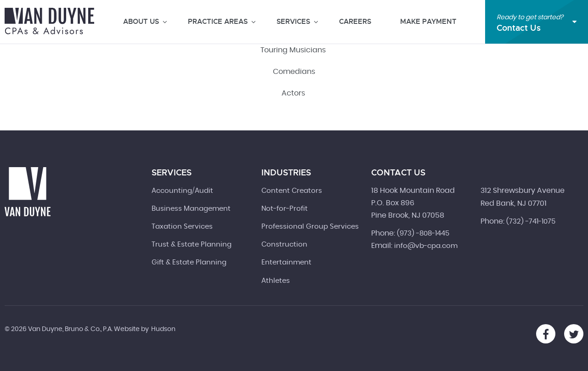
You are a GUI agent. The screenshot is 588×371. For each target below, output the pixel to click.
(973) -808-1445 (423, 233)
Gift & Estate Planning (189, 262)
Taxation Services (182, 227)
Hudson (163, 329)
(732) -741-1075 (531, 222)
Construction (284, 245)
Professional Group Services (310, 227)
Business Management (191, 209)
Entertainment (286, 262)
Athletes (276, 281)
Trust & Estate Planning (192, 245)
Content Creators (292, 191)
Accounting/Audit (182, 191)
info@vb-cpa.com (426, 246)
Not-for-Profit (285, 209)
